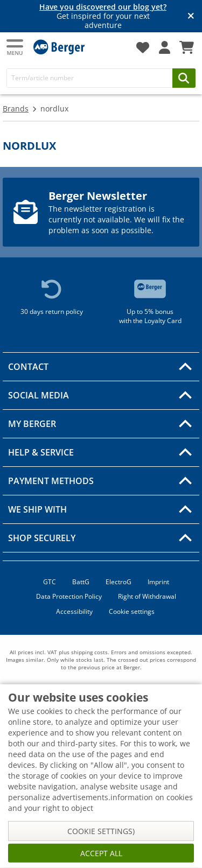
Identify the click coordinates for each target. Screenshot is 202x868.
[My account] (165, 47)
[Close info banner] (191, 16)
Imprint (158, 582)
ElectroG (119, 582)
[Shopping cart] (187, 47)
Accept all (101, 853)
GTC (50, 582)
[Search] (90, 78)
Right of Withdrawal (147, 596)
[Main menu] (16, 47)
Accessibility (74, 611)
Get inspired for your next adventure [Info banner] (103, 16)
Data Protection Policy (69, 596)
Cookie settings (132, 611)
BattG (81, 582)
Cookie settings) (101, 831)
